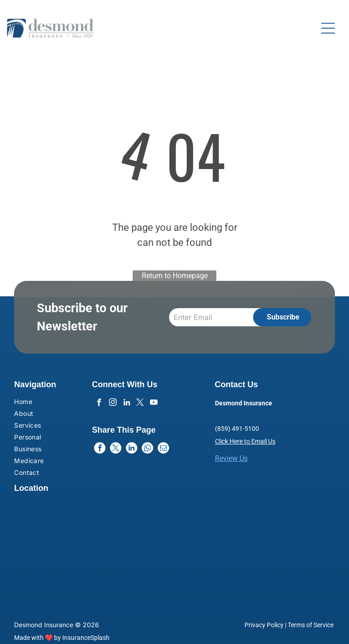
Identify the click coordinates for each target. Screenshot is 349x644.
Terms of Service (311, 625)
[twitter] (140, 404)
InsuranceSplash (86, 638)
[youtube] (154, 404)
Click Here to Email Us (245, 441)
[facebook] (99, 404)
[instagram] (113, 404)
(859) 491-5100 (237, 429)
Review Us (231, 458)
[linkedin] (127, 404)
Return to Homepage (175, 276)
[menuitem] (40, 403)
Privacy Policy (264, 625)
